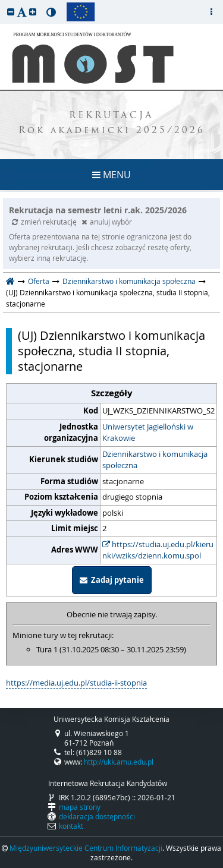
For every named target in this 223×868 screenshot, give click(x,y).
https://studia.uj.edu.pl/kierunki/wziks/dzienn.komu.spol (158, 550)
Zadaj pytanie (112, 580)
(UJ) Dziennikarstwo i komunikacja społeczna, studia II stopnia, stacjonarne (111, 351)
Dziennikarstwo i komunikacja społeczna (129, 281)
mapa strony (80, 807)
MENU (111, 175)
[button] (11, 12)
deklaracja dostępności (97, 816)
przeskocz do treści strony (3, 3)
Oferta (39, 281)
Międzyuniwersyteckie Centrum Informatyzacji (86, 848)
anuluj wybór (107, 222)
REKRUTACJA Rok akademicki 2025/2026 (112, 124)
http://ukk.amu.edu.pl (119, 762)
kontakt (71, 826)
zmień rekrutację (45, 222)
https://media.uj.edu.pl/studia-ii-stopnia (76, 683)
